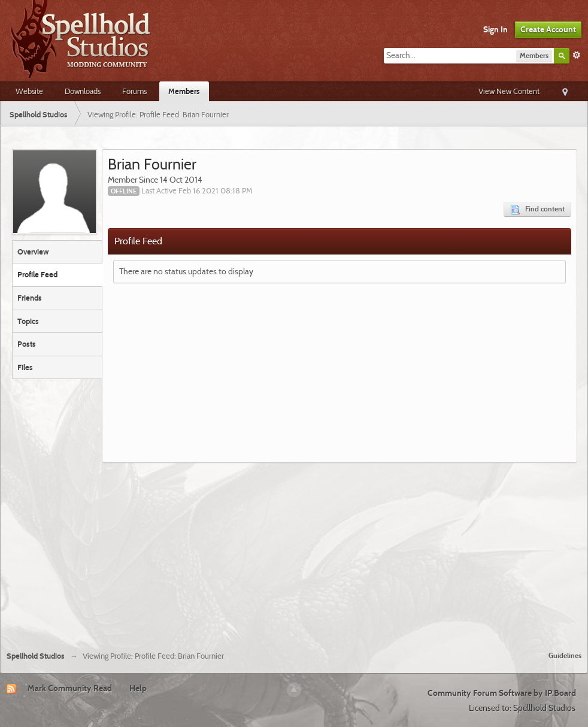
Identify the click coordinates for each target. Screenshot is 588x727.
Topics (28, 321)
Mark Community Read (70, 688)
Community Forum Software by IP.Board (502, 693)
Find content (537, 209)
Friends (30, 298)
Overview (33, 252)
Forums (134, 91)
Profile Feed (37, 274)
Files (25, 367)
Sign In (495, 29)
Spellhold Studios (36, 656)
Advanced (577, 55)
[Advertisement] (294, 552)
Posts (27, 344)
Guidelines (565, 655)
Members (184, 91)
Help (138, 688)
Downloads (83, 91)
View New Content (509, 91)
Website (29, 91)
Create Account (548, 29)
